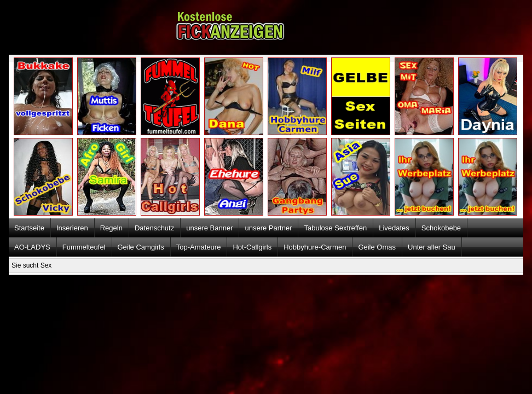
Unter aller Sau (432, 247)
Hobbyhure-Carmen (315, 247)
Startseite (29, 228)
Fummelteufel (84, 247)
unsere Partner (268, 228)
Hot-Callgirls (252, 247)
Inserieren (72, 228)
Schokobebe (441, 228)
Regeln (111, 228)
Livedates (394, 228)
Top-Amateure (199, 247)
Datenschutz (154, 228)
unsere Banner (209, 228)
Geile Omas (377, 247)
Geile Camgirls (141, 247)
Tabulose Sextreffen (335, 228)
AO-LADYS (32, 247)
